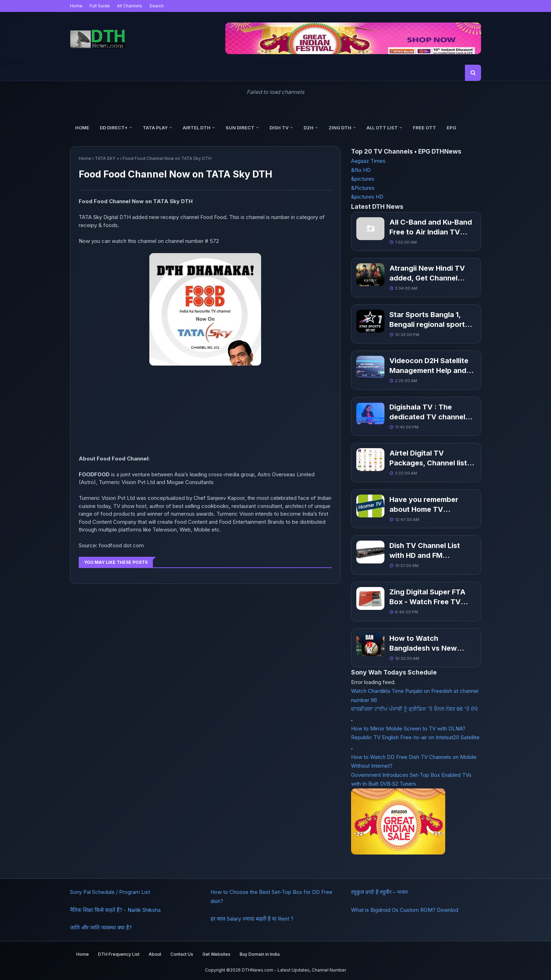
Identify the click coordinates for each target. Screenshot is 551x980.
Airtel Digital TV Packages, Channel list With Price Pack (428, 458)
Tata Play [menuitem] (155, 128)
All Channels (130, 6)
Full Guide (100, 6)
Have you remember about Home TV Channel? (424, 505)
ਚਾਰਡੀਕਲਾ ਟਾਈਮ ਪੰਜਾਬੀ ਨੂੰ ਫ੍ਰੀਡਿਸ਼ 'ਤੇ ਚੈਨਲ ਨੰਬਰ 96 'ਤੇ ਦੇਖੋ (414, 709)
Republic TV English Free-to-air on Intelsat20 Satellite (415, 737)
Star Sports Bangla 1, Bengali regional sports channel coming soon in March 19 (430, 320)
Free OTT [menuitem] (424, 128)
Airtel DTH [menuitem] (197, 128)
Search (157, 6)
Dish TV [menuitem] (279, 128)
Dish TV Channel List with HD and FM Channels (425, 551)
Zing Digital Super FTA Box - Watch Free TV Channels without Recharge (427, 597)
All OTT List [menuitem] (382, 128)
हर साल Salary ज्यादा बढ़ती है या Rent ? (252, 919)
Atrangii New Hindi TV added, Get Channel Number (427, 273)
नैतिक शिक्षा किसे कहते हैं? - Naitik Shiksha (115, 910)
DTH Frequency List (119, 954)
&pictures (363, 179)
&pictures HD (367, 197)
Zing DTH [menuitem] (340, 128)
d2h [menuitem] (309, 128)
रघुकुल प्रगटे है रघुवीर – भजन (379, 892)
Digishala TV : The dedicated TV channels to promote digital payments (429, 412)
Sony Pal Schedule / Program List (110, 892)
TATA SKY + (107, 158)
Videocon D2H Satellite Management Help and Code (429, 366)
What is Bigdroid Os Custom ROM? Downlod (405, 910)
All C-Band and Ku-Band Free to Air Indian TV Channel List (431, 227)
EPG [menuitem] (451, 128)
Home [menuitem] (82, 128)
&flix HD (361, 170)
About (155, 954)
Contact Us (182, 954)
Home (76, 6)
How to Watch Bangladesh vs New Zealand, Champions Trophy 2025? (424, 644)
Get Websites (216, 954)
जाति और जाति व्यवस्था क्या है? (101, 927)
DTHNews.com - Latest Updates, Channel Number (294, 970)
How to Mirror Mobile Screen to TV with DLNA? (408, 728)
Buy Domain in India (260, 954)
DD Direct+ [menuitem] (114, 128)
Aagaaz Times (368, 161)
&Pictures (363, 188)
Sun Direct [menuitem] (240, 128)
